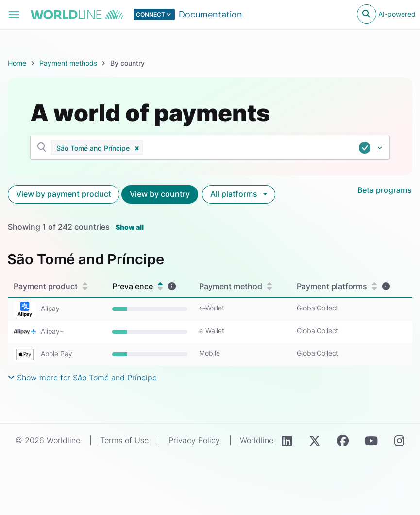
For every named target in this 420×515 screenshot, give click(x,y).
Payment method (235, 286)
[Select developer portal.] (188, 15)
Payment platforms (337, 286)
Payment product (50, 286)
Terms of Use (124, 440)
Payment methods (68, 63)
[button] (137, 147)
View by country (160, 194)
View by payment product (64, 194)
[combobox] (272, 148)
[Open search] (367, 14)
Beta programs (385, 190)
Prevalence (137, 286)
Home (17, 63)
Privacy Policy (194, 440)
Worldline (257, 440)
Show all (130, 227)
